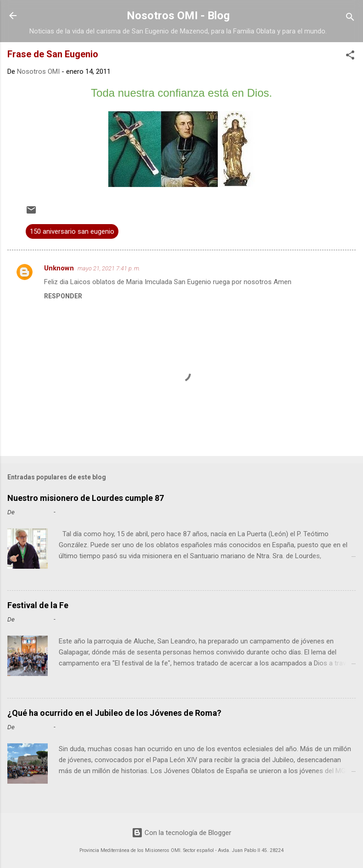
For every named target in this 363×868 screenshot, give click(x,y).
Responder (63, 296)
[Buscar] (350, 19)
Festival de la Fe (38, 605)
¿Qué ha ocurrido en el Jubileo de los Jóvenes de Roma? (114, 713)
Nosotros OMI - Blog (178, 16)
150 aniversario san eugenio (72, 231)
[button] (350, 57)
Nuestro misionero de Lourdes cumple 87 (86, 498)
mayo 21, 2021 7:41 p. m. (109, 268)
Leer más (338, 577)
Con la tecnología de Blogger (181, 833)
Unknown (59, 268)
